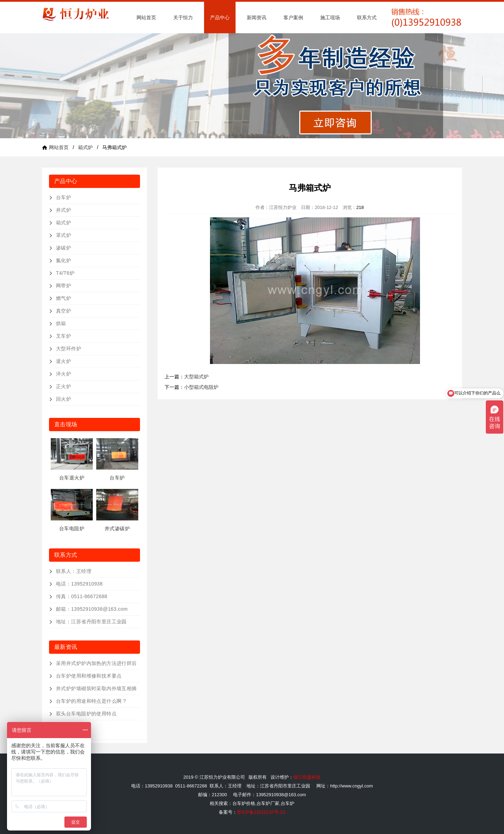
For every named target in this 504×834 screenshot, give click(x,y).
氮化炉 (64, 260)
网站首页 (146, 17)
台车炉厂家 (268, 803)
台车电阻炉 (72, 528)
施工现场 (330, 17)
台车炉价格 (244, 803)
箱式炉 (85, 147)
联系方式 (367, 17)
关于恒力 (183, 17)
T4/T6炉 (65, 273)
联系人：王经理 (74, 571)
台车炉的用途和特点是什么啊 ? (91, 701)
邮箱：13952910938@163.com (92, 609)
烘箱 (61, 323)
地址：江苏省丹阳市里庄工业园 (91, 622)
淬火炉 (64, 374)
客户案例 (293, 17)
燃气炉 (64, 298)
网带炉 (64, 286)
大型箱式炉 (196, 377)
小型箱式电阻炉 (201, 387)
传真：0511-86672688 (82, 596)
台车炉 (64, 197)
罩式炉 (64, 235)
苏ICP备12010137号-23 (261, 812)
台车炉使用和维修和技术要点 (89, 676)
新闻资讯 (257, 17)
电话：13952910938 (79, 584)
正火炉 (64, 386)
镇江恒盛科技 (307, 777)
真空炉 (64, 311)
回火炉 (64, 399)
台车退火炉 (72, 478)
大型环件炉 (69, 349)
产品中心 (220, 17)
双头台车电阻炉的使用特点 (86, 714)
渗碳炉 (64, 248)
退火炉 (64, 361)
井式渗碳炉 (117, 528)
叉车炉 (64, 336)
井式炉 (64, 210)
